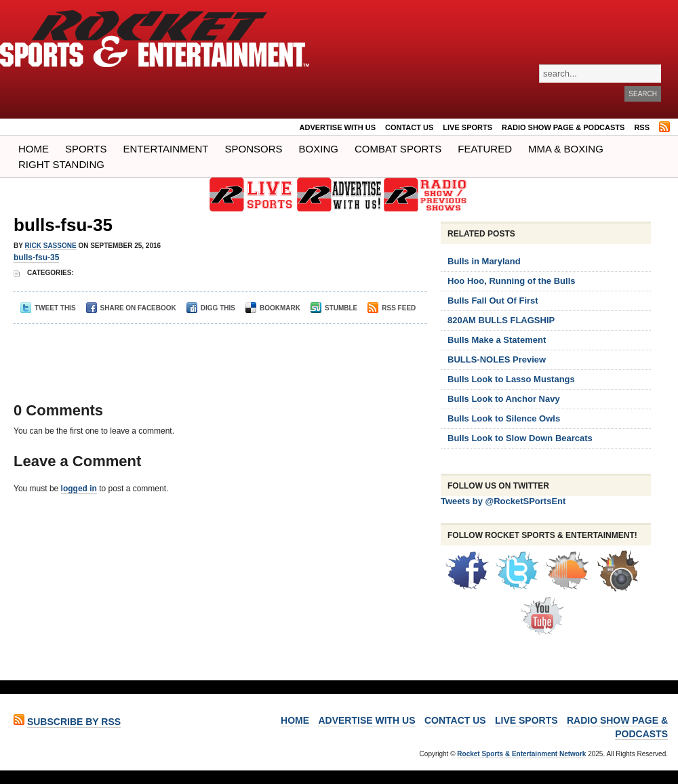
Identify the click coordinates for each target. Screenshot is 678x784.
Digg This (211, 308)
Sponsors (254, 149)
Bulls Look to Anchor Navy (504, 399)
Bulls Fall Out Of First (493, 301)
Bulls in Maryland (484, 261)
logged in (79, 489)
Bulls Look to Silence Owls (504, 418)
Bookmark (273, 308)
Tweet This (48, 308)
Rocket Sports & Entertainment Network (521, 754)
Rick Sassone (51, 246)
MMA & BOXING (566, 149)
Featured (485, 149)
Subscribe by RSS (74, 722)
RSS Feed (392, 308)
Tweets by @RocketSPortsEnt (503, 501)
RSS (642, 127)
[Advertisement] (216, 351)
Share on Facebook (131, 308)
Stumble (334, 308)
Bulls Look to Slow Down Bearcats (520, 438)
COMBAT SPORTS (398, 149)
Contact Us (409, 127)
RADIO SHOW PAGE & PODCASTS (563, 127)
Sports (86, 149)
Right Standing (61, 164)
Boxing (319, 149)
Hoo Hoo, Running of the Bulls (511, 281)
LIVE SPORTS (467, 127)
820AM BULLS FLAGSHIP (501, 320)
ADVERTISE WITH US (338, 127)
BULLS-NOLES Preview (497, 359)
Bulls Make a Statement (497, 340)
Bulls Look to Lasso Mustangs (511, 379)
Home (34, 149)
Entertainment (165, 149)
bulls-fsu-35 (63, 225)
